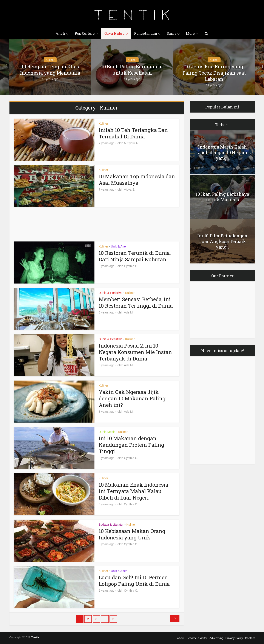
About (181, 638)
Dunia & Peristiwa (111, 293)
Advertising (216, 638)
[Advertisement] (53, 224)
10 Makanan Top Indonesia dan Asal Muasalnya (137, 180)
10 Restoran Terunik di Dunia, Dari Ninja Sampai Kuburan (135, 256)
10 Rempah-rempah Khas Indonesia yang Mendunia (50, 70)
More (190, 33)
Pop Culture (85, 33)
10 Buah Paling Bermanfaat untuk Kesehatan (132, 70)
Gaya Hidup (114, 33)
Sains (171, 33)
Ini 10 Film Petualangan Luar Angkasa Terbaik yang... (222, 241)
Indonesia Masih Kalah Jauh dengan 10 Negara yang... (222, 152)
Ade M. (129, 312)
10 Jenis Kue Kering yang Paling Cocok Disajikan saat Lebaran (214, 73)
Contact (250, 638)
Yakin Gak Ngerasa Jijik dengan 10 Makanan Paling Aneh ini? (132, 398)
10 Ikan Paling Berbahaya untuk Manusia (222, 197)
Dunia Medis (107, 432)
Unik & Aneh (119, 246)
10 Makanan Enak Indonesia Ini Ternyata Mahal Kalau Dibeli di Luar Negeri (134, 491)
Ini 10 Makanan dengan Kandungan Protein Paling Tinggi (131, 445)
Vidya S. (130, 190)
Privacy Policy (234, 638)
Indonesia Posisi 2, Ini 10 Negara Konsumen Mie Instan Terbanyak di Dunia (135, 352)
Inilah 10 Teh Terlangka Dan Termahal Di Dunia (133, 133)
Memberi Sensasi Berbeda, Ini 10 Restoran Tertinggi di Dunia (136, 302)
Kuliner (50, 60)
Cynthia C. (131, 266)
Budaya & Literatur (111, 525)
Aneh (60, 33)
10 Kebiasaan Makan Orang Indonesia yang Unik (132, 534)
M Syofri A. (131, 143)
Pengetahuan (146, 33)
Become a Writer (197, 638)
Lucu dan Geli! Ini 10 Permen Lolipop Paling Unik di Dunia (134, 581)
